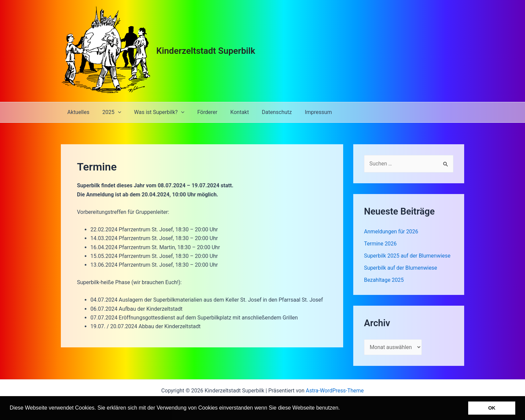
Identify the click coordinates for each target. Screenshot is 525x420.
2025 (109, 112)
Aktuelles (77, 112)
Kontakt (229, 112)
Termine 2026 (380, 244)
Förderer (200, 112)
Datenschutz (264, 112)
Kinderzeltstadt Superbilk (206, 51)
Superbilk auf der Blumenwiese (401, 268)
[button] (342, 409)
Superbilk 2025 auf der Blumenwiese (408, 256)
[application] (115, 112)
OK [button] (492, 408)
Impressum (304, 112)
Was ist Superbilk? (153, 112)
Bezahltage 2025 (384, 280)
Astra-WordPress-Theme (335, 391)
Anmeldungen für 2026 (391, 232)
